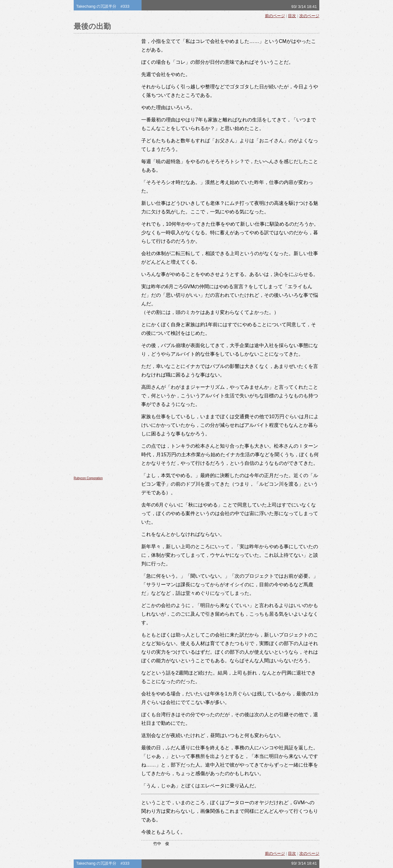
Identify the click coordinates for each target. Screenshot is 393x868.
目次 (292, 16)
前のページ (275, 16)
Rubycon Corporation (88, 478)
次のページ (309, 16)
